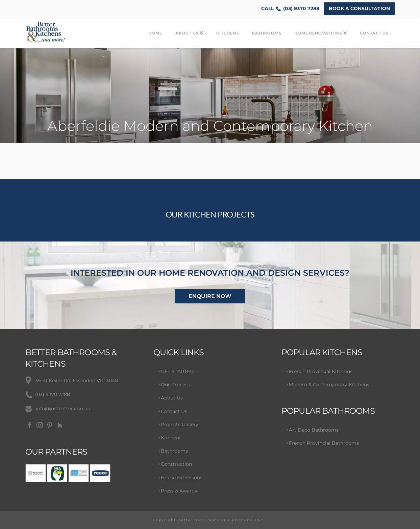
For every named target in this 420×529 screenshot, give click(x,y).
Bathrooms (174, 451)
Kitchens (171, 438)
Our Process (175, 385)
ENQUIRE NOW (210, 296)
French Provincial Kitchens (321, 371)
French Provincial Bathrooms (324, 443)
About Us (172, 398)
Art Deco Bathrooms (314, 430)
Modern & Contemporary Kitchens (329, 385)
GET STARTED (177, 371)
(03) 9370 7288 (290, 9)
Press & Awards (179, 491)
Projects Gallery (180, 424)
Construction (176, 464)
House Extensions (182, 478)
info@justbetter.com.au (64, 409)
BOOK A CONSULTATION (359, 8)
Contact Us (174, 411)
